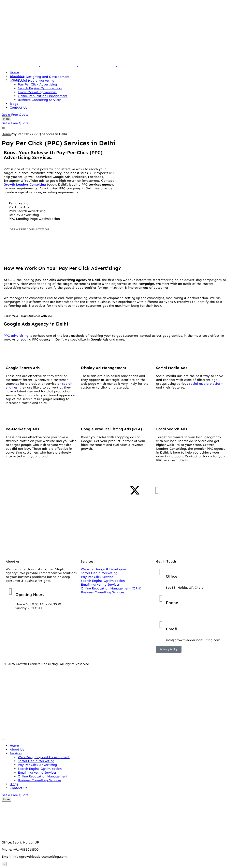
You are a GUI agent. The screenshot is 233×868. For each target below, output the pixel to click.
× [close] (4, 864)
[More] (6, 119)
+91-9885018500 (179, 614)
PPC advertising (16, 336)
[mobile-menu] (3, 128)
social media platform (206, 384)
